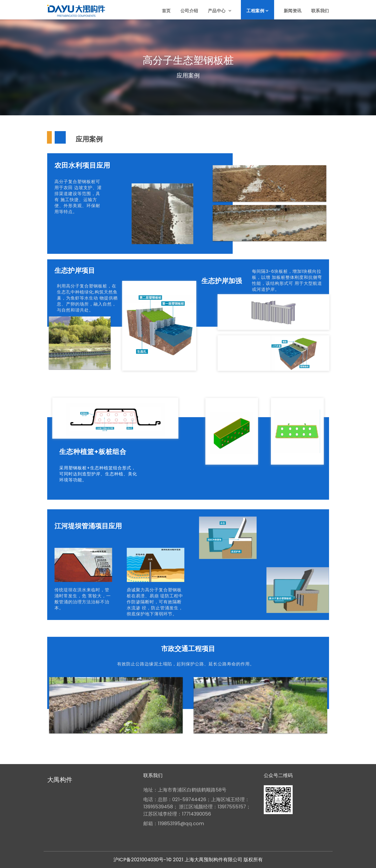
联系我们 (320, 11)
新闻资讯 (293, 11)
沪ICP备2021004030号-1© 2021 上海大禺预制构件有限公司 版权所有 (188, 860)
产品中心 (218, 11)
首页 (166, 11)
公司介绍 (189, 11)
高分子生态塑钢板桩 (188, 60)
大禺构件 (60, 780)
